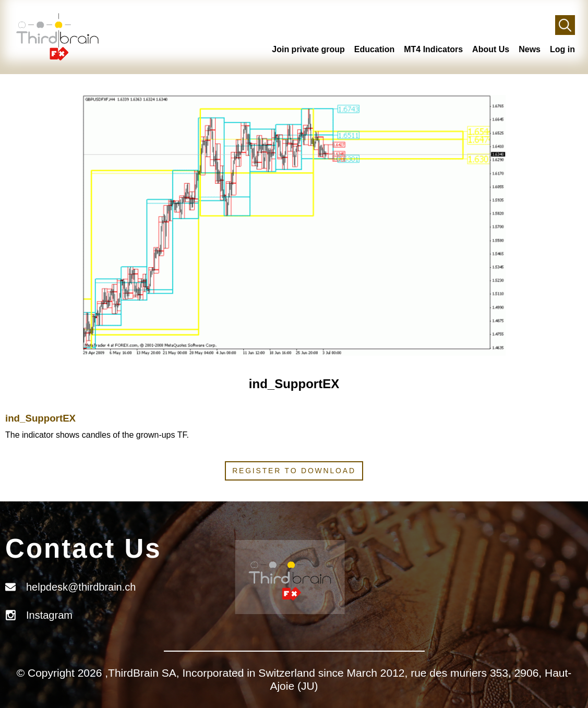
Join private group (308, 49)
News (530, 49)
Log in (562, 49)
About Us (491, 49)
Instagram (49, 615)
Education (374, 49)
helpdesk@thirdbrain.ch (81, 587)
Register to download (294, 471)
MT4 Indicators (433, 49)
